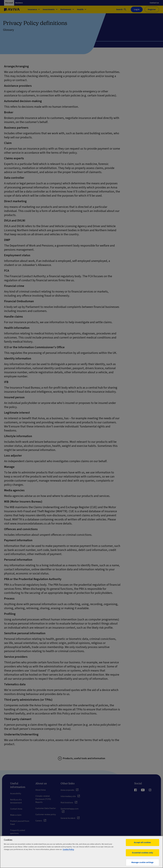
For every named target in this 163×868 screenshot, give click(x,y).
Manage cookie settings (142, 862)
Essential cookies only (142, 853)
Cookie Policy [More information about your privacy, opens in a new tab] (68, 849)
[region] (81, 852)
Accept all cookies (142, 842)
